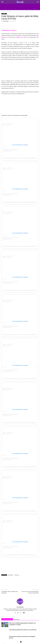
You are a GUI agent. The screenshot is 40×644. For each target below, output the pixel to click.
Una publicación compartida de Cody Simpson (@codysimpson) (20, 122)
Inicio (2, 12)
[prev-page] (2, 607)
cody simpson (10, 539)
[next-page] (4, 607)
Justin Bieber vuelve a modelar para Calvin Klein (9, 556)
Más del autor (17, 583)
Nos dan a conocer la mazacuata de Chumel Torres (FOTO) (30, 556)
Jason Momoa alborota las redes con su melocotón (23, 594)
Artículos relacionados (7, 583)
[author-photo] (20, 569)
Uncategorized (8, 12)
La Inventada (6, 21)
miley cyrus (17, 539)
